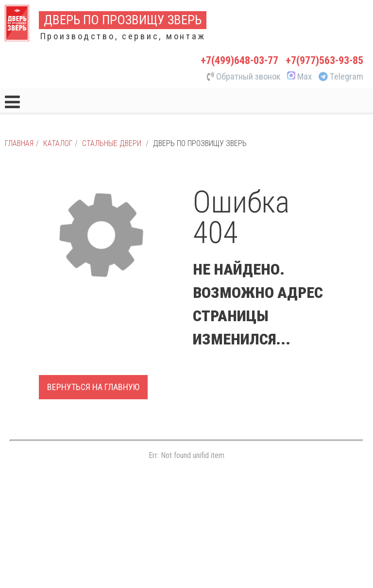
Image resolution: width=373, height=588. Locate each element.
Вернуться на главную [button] (93, 387)
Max (299, 77)
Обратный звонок (244, 77)
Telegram (341, 77)
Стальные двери (112, 143)
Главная (19, 143)
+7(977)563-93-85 (324, 60)
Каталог (58, 143)
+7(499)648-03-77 (239, 60)
